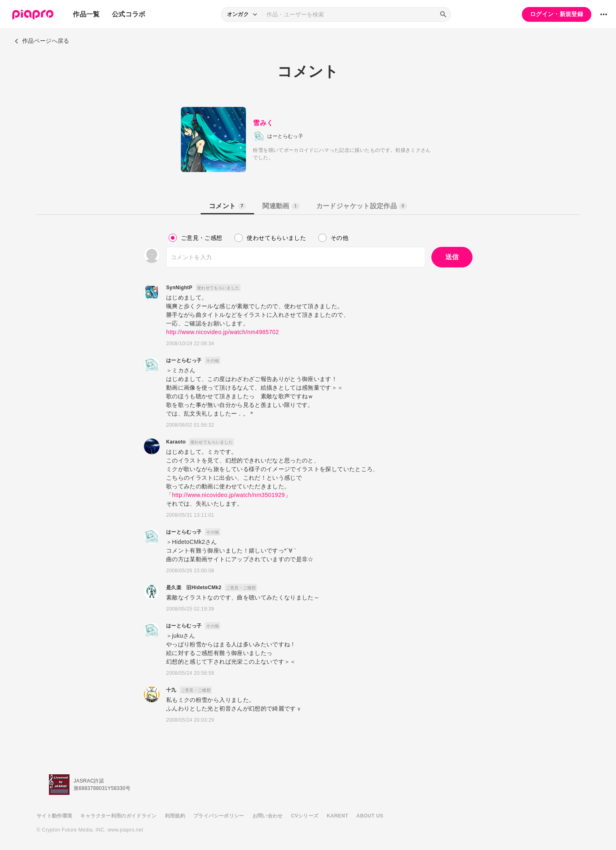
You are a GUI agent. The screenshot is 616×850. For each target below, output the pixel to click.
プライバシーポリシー (219, 816)
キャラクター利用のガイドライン (118, 816)
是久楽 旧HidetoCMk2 (194, 588)
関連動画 (281, 206)
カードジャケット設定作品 (362, 206)
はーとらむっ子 (184, 360)
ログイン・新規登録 (557, 14)
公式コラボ (129, 14)
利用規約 (175, 816)
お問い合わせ (268, 816)
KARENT (338, 816)
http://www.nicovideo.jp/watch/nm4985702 (222, 332)
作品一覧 (86, 14)
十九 (171, 690)
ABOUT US (370, 816)
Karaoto (176, 442)
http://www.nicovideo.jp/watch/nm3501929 (228, 495)
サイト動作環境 (54, 816)
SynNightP (179, 288)
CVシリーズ (305, 816)
